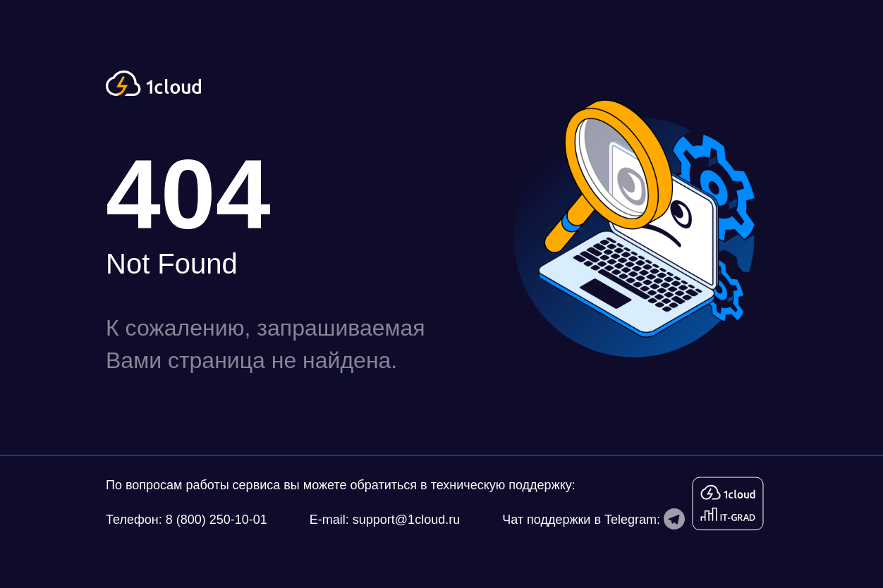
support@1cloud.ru (406, 520)
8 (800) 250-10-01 (217, 520)
